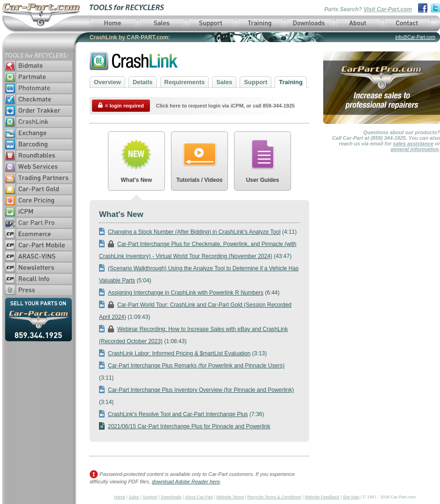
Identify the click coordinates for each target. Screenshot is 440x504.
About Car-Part (199, 497)
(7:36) (181, 414)
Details (143, 82)
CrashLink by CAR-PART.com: (130, 37)
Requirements (185, 82)
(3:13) (183, 353)
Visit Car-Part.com (388, 9)
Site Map (351, 497)
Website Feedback (322, 497)
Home (120, 497)
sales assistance (413, 144)
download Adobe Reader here (186, 482)
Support (255, 82)
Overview (107, 82)
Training (291, 82)
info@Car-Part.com (415, 37)
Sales (224, 82)
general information (415, 149)
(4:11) (198, 232)
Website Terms (230, 497)
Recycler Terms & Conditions (274, 497)
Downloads (171, 497)
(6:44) (189, 293)
